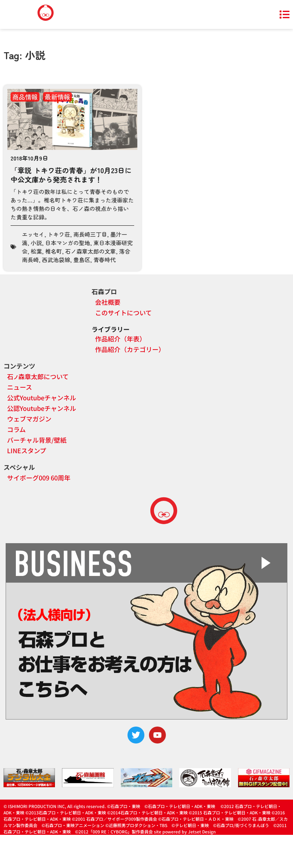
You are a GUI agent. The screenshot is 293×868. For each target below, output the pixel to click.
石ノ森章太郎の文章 (91, 251)
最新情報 (57, 97)
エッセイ (33, 234)
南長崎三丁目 (90, 234)
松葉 (36, 251)
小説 (36, 243)
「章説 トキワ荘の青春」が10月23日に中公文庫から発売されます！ (71, 175)
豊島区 (82, 260)
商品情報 (25, 97)
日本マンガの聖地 (68, 243)
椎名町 (54, 251)
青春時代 (105, 260)
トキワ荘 (59, 234)
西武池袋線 (56, 260)
